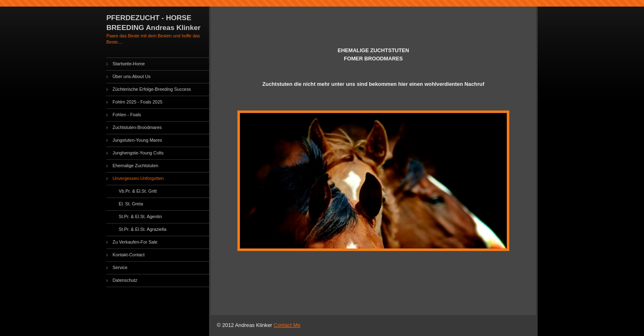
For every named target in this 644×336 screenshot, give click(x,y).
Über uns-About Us (131, 76)
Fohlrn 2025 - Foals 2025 (138, 102)
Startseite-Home (129, 64)
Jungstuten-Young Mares (137, 140)
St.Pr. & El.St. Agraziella (143, 229)
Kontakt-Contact (129, 255)
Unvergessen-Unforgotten (138, 178)
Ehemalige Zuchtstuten (135, 166)
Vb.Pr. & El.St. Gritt (138, 191)
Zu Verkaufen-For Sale (135, 242)
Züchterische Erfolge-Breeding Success (152, 89)
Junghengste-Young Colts (138, 153)
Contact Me (287, 325)
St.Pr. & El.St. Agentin (140, 216)
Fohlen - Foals (127, 115)
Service (120, 267)
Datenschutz (125, 280)
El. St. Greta (131, 204)
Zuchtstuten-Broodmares (137, 127)
